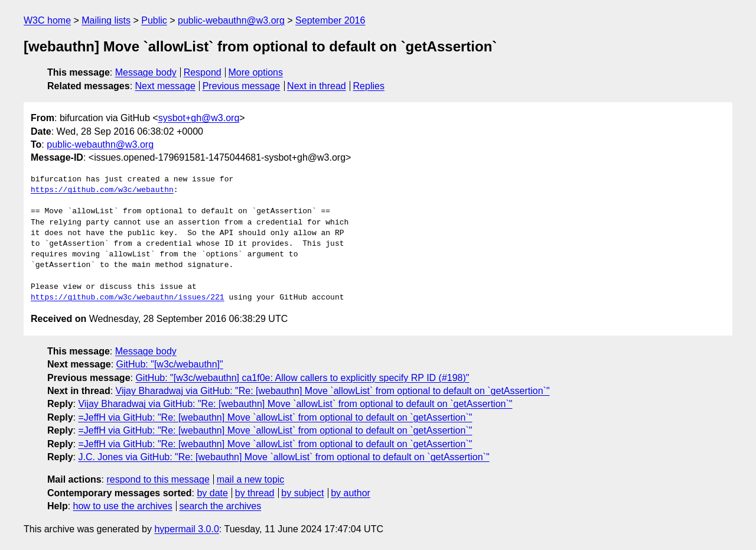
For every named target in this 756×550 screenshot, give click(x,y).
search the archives (221, 506)
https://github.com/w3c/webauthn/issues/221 (128, 298)
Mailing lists (106, 20)
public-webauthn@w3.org (231, 20)
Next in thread (317, 86)
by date (212, 493)
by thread (255, 493)
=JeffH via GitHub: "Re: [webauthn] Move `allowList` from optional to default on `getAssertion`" (275, 417)
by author (351, 493)
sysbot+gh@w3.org (199, 118)
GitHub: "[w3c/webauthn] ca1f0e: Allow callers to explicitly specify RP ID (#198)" (302, 378)
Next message (165, 86)
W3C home (47, 20)
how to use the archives (123, 506)
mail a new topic (251, 479)
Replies (369, 86)
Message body (146, 72)
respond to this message (158, 479)
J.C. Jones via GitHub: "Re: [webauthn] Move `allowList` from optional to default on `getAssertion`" (283, 457)
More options (256, 72)
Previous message (242, 86)
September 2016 (330, 20)
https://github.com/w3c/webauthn (102, 190)
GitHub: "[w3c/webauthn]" (170, 364)
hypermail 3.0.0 (186, 529)
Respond (203, 72)
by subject (302, 493)
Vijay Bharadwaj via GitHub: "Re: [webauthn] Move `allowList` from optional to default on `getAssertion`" (333, 391)
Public (154, 20)
